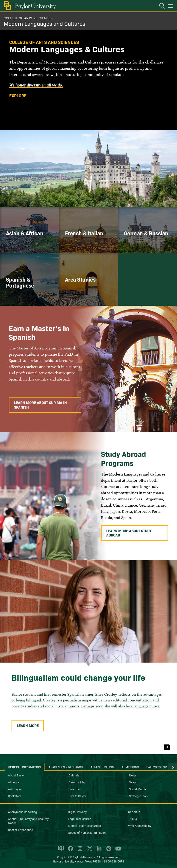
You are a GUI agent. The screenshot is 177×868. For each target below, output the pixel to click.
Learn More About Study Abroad (129, 533)
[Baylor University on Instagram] (79, 851)
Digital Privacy (77, 812)
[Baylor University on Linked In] (98, 851)
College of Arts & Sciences (28, 18)
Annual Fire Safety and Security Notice (28, 821)
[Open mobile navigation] (171, 7)
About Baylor (16, 775)
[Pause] (167, 747)
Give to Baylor (78, 796)
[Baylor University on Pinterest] (108, 851)
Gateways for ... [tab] (158, 767)
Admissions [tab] (130, 767)
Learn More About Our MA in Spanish (40, 405)
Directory (75, 789)
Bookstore (15, 796)
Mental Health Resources (84, 825)
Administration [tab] (102, 767)
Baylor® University (84, 857)
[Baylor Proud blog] (60, 851)
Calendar (75, 775)
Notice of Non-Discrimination (87, 832)
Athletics (14, 782)
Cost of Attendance (21, 830)
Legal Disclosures (80, 819)
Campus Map (77, 782)
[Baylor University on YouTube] (117, 851)
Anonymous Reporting (23, 812)
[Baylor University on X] (89, 851)
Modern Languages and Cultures (44, 23)
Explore (18, 96)
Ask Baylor (15, 789)
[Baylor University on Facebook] (70, 851)
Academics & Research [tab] (66, 767)
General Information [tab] (25, 767)
